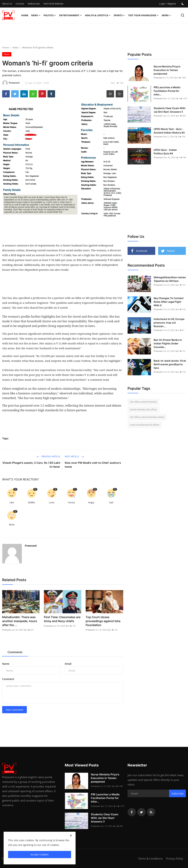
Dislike (31, 502)
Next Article (74, 456)
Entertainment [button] (71, 15)
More (167, 15)
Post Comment (14, 710)
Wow (12, 525)
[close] (71, 835)
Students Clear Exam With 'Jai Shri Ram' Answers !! (170, 110)
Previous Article (48, 456)
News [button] (36, 15)
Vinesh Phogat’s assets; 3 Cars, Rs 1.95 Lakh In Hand (31, 465)
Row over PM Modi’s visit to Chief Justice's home (93, 465)
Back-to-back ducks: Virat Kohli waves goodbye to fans (170, 364)
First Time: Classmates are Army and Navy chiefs (62, 619)
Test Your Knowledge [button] (143, 15)
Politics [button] (50, 15)
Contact (20, 4)
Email (68, 664)
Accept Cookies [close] (40, 854)
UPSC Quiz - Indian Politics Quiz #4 (165, 152)
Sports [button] (119, 15)
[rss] (151, 812)
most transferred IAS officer (145, 425)
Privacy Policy (175, 858)
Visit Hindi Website (53, 4)
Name (6, 664)
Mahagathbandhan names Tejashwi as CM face (170, 279)
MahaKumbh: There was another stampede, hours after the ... (20, 621)
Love (52, 502)
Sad (111, 502)
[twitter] (141, 812)
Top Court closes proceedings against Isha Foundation (103, 621)
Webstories (34, 4)
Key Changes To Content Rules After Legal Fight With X (169, 302)
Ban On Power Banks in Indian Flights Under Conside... (168, 343)
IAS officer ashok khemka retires (147, 417)
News (16, 47)
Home (25, 15)
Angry (91, 502)
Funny (71, 502)
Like (12, 502)
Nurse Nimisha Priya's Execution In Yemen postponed (167, 70)
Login (162, 4)
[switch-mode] (183, 4)
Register (172, 4)
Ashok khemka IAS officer (143, 409)
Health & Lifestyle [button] (98, 15)
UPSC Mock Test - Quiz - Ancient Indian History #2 (169, 131)
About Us (7, 4)
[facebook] (132, 812)
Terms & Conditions (150, 858)
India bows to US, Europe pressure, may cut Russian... (169, 323)
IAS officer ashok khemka (143, 402)
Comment (8, 679)
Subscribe (177, 793)
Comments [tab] (15, 652)
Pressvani (31, 546)
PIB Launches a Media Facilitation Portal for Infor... (167, 91)
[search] (183, 15)
